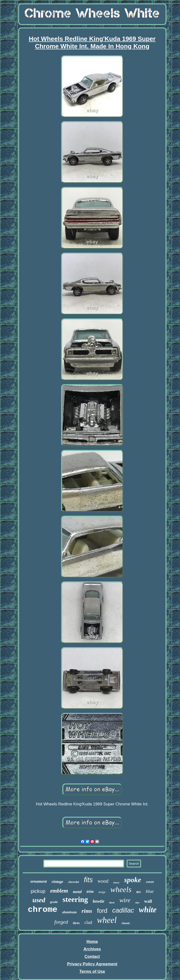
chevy (116, 882)
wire (125, 900)
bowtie (99, 901)
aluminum (69, 912)
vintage (58, 882)
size (137, 902)
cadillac (123, 910)
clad (88, 922)
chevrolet (74, 882)
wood (103, 881)
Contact (92, 957)
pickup (38, 891)
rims (87, 911)
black (112, 903)
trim (90, 891)
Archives (92, 949)
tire (139, 892)
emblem (59, 891)
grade (54, 902)
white (148, 910)
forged (61, 922)
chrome (43, 910)
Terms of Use (92, 971)
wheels (121, 889)
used (39, 900)
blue (150, 891)
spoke (133, 880)
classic (126, 923)
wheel (107, 920)
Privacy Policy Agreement (92, 964)
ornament (39, 881)
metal (77, 892)
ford (102, 911)
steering (75, 899)
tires (76, 923)
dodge (102, 892)
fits (88, 880)
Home (92, 942)
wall (148, 901)
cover (150, 882)
